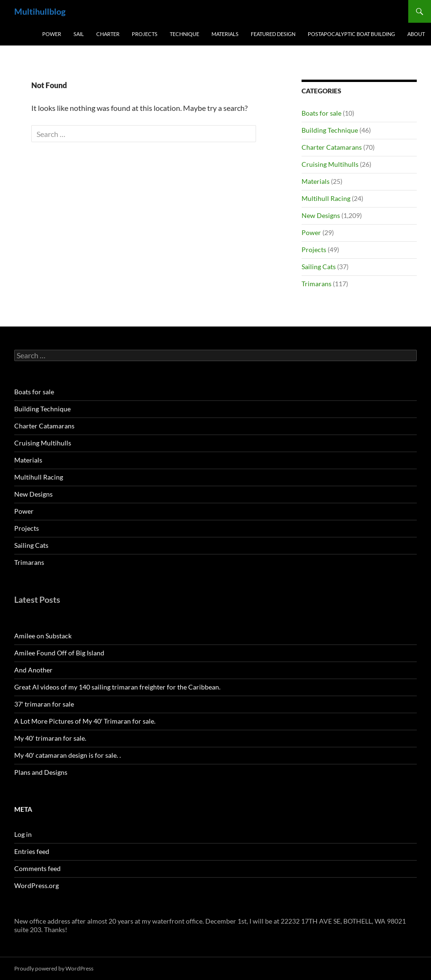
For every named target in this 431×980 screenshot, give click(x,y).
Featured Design (273, 34)
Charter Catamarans (332, 147)
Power (52, 34)
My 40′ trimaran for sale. (50, 738)
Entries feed (32, 851)
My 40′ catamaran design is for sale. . (68, 755)
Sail (79, 34)
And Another (33, 670)
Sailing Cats (319, 267)
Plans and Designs (41, 772)
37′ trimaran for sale (44, 704)
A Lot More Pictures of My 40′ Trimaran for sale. (85, 721)
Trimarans (316, 284)
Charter (108, 34)
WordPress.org (37, 885)
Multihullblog (40, 11)
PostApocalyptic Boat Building (351, 34)
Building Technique (330, 130)
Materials (225, 34)
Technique (184, 34)
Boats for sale (321, 113)
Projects (145, 34)
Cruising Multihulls (330, 164)
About (416, 34)
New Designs (321, 215)
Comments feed (37, 868)
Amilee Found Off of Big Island (59, 653)
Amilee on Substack (43, 636)
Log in (23, 834)
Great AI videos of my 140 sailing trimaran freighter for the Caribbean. (117, 687)
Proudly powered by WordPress (54, 968)
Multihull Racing (326, 198)
